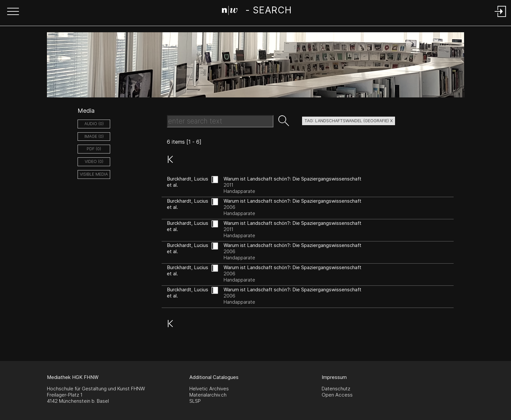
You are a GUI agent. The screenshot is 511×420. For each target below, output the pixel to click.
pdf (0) (94, 149)
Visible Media (94, 174)
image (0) (94, 136)
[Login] (501, 17)
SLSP (195, 401)
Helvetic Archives (209, 389)
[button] (13, 12)
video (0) (94, 161)
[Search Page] (257, 11)
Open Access (337, 395)
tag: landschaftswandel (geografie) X (349, 121)
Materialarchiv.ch (208, 395)
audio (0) (94, 124)
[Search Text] (220, 121)
